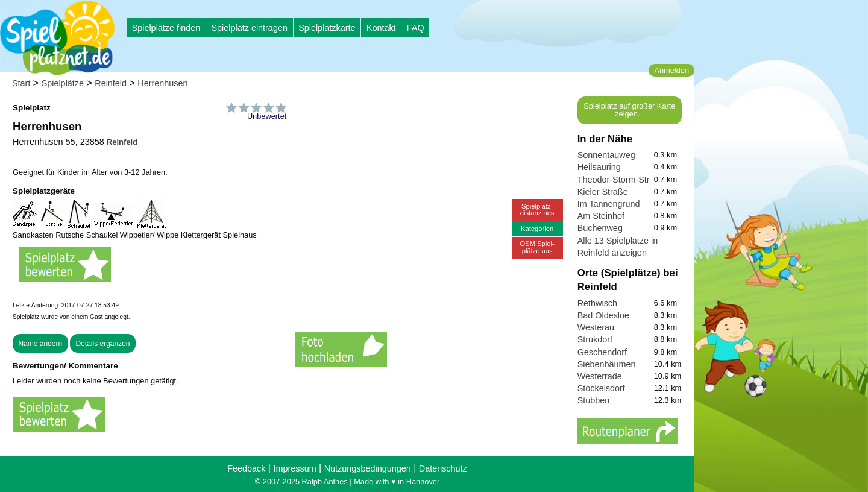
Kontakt (381, 28)
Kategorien (537, 229)
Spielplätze (63, 83)
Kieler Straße (603, 192)
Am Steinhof (601, 216)
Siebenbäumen (607, 364)
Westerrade (600, 376)
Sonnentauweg (606, 155)
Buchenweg (600, 228)
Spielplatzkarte (327, 28)
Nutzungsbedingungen (368, 468)
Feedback (246, 468)
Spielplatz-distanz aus (537, 210)
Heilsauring (599, 167)
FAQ (416, 28)
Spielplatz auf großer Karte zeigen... (629, 110)
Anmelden (671, 70)
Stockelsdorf (601, 388)
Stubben (594, 400)
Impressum (294, 468)
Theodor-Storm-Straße (621, 180)
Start (21, 83)
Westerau (596, 327)
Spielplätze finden (166, 28)
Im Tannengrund (609, 204)
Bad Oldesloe (603, 315)
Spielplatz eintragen (249, 28)
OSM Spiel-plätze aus (537, 247)
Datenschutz (443, 468)
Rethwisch (597, 303)
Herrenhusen (162, 83)
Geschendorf (602, 352)
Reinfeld (111, 83)
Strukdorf (595, 339)
